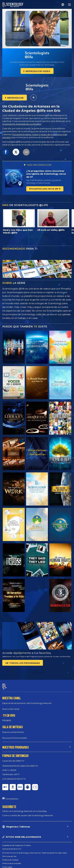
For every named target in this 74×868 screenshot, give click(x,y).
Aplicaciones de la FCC (12, 849)
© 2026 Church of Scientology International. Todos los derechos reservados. (35, 853)
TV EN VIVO (9, 715)
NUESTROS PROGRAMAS (15, 747)
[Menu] (69, 5)
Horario (7, 720)
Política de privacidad (12, 863)
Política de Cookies (10, 860)
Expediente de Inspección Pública (17, 845)
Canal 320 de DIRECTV (13, 761)
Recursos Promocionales (15, 738)
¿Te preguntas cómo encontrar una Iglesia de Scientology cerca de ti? (46, 174)
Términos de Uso (9, 856)
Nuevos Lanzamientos (13, 732)
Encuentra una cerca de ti (45, 189)
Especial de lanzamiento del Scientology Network (27, 703)
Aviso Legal (7, 867)
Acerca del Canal (11, 709)
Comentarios (12, 799)
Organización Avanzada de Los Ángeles (22, 124)
